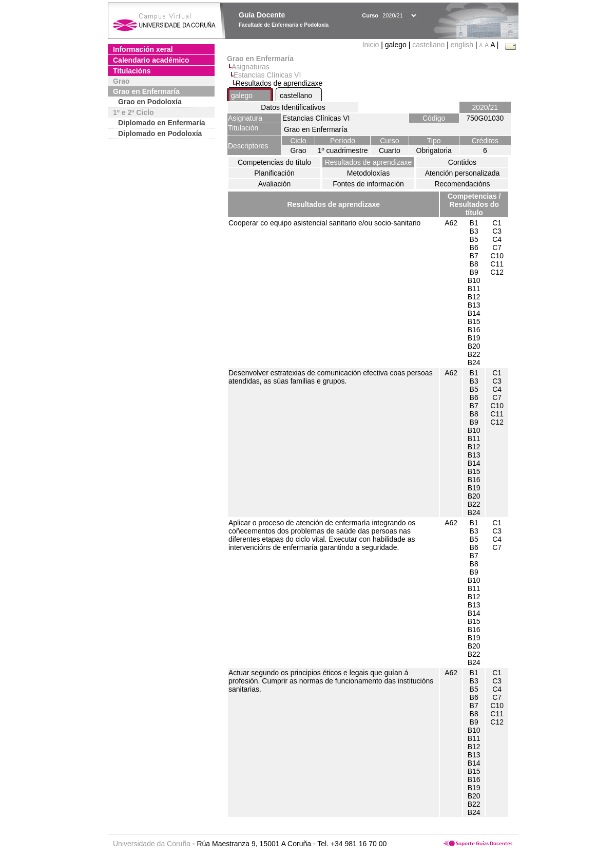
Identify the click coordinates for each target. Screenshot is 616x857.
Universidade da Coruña (152, 844)
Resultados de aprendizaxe (369, 162)
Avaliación (275, 184)
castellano (428, 45)
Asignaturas (251, 67)
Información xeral (143, 49)
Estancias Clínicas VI (267, 75)
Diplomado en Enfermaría (162, 123)
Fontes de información (368, 184)
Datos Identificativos (293, 107)
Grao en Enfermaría (146, 91)
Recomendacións (462, 184)
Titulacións (132, 71)
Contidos (462, 162)
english (462, 45)
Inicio (372, 45)
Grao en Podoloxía (150, 102)
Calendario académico (151, 60)
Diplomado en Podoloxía (160, 134)
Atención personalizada (463, 173)
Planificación (274, 173)
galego (242, 96)
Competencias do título (274, 162)
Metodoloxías (368, 173)
